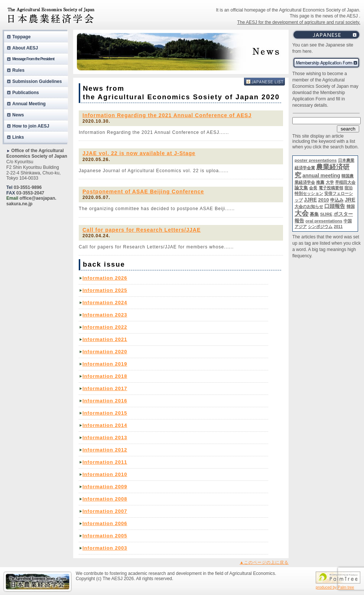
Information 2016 (105, 401)
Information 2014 (105, 425)
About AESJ (25, 48)
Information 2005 (105, 536)
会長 (313, 188)
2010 (323, 200)
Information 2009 (105, 487)
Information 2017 (105, 388)
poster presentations (316, 160)
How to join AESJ (31, 126)
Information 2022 (105, 327)
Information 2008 (105, 499)
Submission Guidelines (37, 81)
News (18, 115)
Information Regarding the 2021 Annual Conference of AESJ (167, 115)
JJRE (310, 200)
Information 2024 (105, 303)
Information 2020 (105, 352)
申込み (337, 200)
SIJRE (326, 214)
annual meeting (321, 176)
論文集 (301, 188)
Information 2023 (105, 315)
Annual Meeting (29, 104)
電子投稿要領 (331, 188)
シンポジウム (320, 226)
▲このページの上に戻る (264, 562)
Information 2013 (105, 438)
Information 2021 (105, 339)
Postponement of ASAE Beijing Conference (143, 192)
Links (18, 137)
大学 (330, 182)
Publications (26, 93)
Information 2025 (105, 290)
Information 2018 (105, 376)
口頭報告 (335, 206)
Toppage (21, 37)
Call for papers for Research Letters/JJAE (142, 230)
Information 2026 (105, 278)
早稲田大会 (345, 182)
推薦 (320, 182)
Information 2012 (105, 450)
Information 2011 (105, 462)
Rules (18, 70)
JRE (350, 200)
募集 (314, 214)
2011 (338, 226)
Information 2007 (105, 511)
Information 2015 (105, 413)
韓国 (351, 206)
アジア (301, 226)
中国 (348, 221)
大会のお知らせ (309, 206)
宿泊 (348, 188)
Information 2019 (105, 364)
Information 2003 (105, 548)
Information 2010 (105, 474)
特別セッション (309, 193)
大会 (302, 213)
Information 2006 (105, 523)
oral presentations (324, 221)
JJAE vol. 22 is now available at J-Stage (139, 153)
